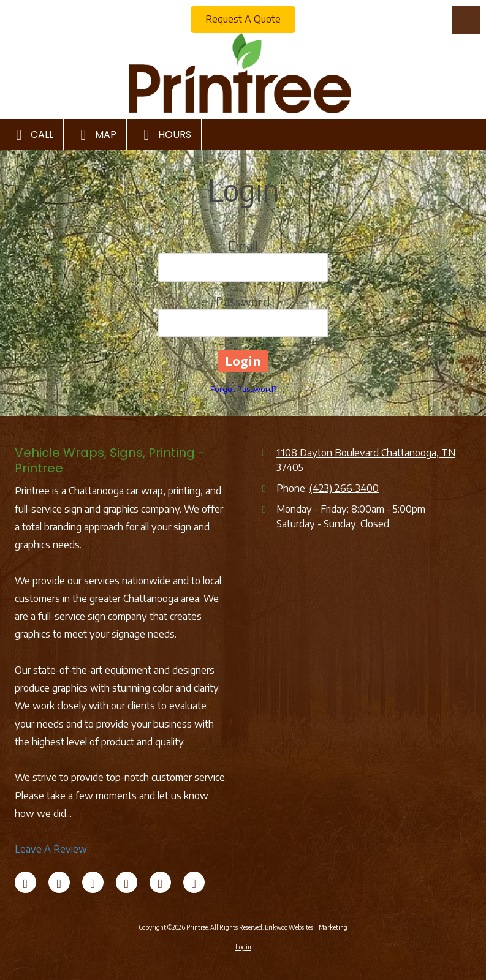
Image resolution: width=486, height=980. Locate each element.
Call (32, 135)
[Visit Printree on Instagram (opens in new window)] (194, 882)
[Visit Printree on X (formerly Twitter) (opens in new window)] (59, 882)
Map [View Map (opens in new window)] (95, 135)
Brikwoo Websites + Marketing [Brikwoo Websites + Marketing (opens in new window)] (306, 927)
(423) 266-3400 (344, 488)
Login (243, 947)
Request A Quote (243, 19)
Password (243, 301)
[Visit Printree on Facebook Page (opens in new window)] (25, 882)
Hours (164, 135)
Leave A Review (51, 849)
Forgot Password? (243, 389)
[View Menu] (466, 20)
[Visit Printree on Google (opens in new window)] (127, 882)
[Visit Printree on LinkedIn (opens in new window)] (93, 882)
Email (243, 245)
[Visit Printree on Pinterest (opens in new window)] (160, 882)
